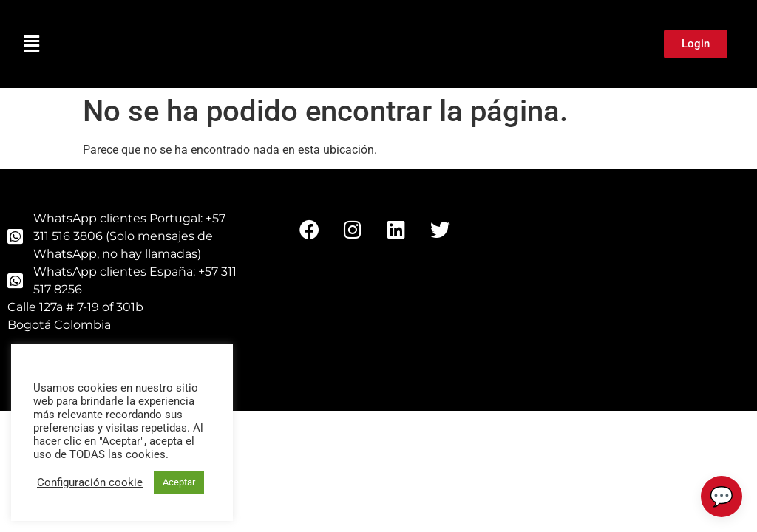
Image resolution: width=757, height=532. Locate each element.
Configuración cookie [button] (90, 482)
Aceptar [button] (179, 482)
